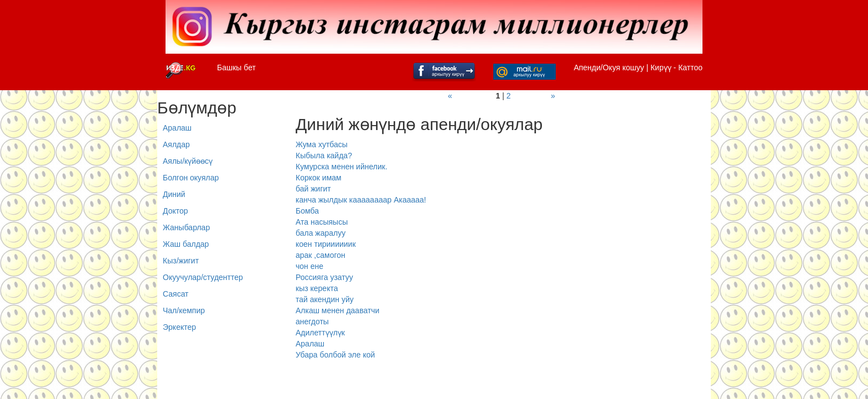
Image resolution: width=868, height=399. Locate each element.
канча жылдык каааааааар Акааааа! (361, 200)
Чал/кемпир (184, 310)
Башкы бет (236, 68)
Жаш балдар (186, 244)
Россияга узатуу (324, 277)
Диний (174, 194)
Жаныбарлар (186, 227)
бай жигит (313, 189)
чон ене (309, 266)
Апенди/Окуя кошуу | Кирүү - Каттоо (638, 68)
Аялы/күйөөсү (188, 161)
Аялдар (176, 144)
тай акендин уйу (325, 299)
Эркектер (179, 327)
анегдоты (312, 322)
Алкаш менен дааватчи (337, 310)
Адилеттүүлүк (320, 333)
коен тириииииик (326, 244)
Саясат (176, 294)
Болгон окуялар (191, 178)
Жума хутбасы (322, 144)
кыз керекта (317, 288)
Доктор (175, 211)
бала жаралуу (321, 233)
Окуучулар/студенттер (203, 277)
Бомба (307, 211)
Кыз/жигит (181, 261)
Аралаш (177, 128)
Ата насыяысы (322, 222)
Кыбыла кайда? (324, 156)
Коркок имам (319, 178)
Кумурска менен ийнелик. (342, 167)
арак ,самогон (321, 255)
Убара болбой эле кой (335, 355)
